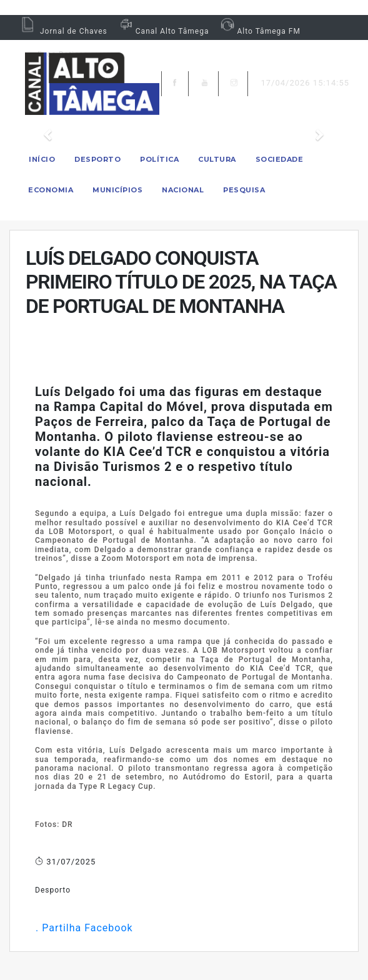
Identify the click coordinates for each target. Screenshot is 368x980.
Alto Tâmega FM (259, 31)
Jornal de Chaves (63, 31)
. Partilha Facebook (84, 928)
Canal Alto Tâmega (163, 31)
